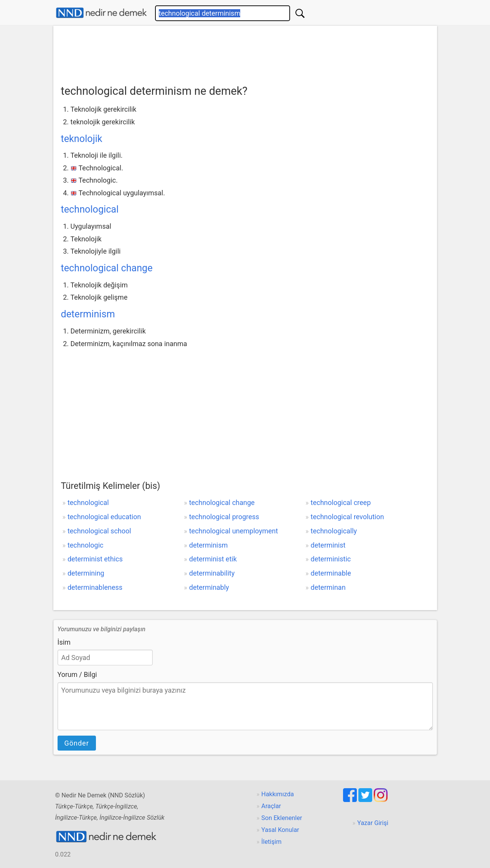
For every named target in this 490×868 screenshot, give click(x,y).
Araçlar (271, 806)
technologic (86, 545)
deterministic (331, 559)
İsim (64, 642)
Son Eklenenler (282, 818)
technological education (104, 517)
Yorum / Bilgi (77, 674)
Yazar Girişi (373, 823)
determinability (212, 573)
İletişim (271, 842)
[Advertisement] (245, 53)
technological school (99, 531)
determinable (331, 573)
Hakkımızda (278, 794)
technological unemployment (234, 531)
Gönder (77, 743)
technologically (334, 531)
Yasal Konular (280, 830)
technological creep (341, 502)
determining (86, 573)
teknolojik (82, 139)
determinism (88, 314)
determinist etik (213, 559)
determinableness (95, 587)
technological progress (224, 517)
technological (90, 209)
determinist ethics (95, 559)
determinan (328, 587)
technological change (107, 268)
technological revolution (347, 517)
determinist (328, 545)
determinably (209, 587)
